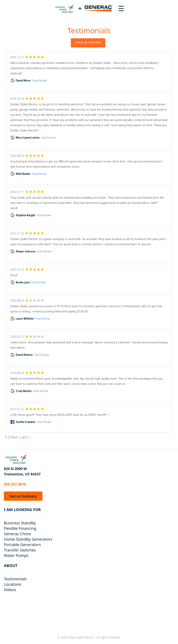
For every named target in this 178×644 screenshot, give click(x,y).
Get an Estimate (23, 496)
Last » (25, 437)
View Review (40, 81)
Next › (15, 437)
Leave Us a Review (88, 43)
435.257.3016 (15, 484)
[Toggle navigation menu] (121, 9)
